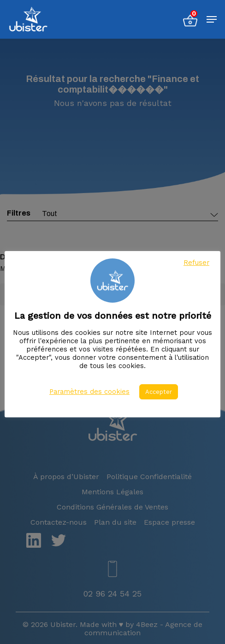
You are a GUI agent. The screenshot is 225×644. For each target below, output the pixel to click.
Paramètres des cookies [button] (89, 392)
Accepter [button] (159, 392)
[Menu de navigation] (212, 19)
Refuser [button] (196, 263)
